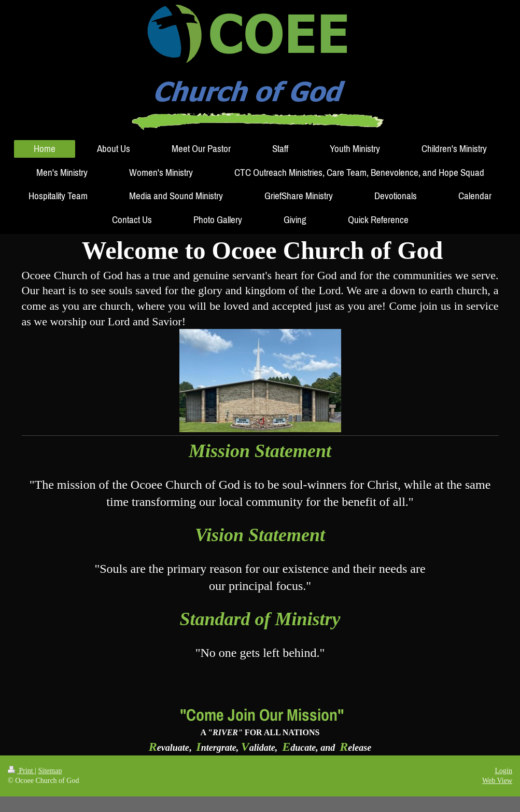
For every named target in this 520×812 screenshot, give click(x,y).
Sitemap (50, 771)
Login (504, 771)
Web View (497, 781)
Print (21, 771)
